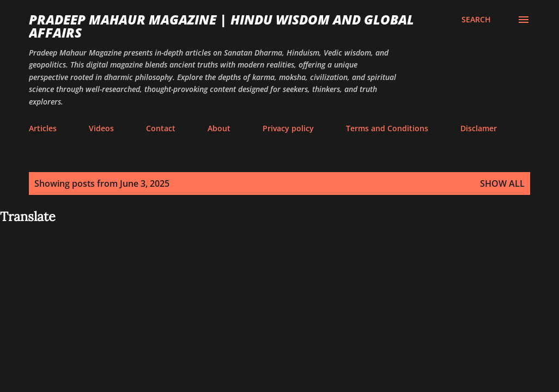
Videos (101, 128)
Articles (43, 128)
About (219, 128)
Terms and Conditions (387, 128)
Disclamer (479, 128)
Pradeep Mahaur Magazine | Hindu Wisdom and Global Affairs (221, 26)
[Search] (476, 20)
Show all (502, 183)
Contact (161, 128)
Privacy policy (288, 128)
